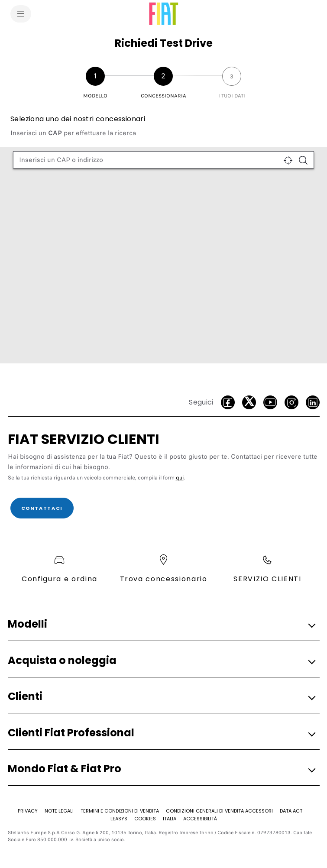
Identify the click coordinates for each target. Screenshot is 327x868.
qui (180, 478)
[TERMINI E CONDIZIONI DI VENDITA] (120, 811)
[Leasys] (119, 819)
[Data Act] (291, 811)
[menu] (21, 14)
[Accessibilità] (200, 819)
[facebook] (228, 402)
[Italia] (170, 819)
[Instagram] (291, 402)
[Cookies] (145, 819)
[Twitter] (249, 402)
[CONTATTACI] (42, 508)
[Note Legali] (59, 811)
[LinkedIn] (313, 402)
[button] (161, 624)
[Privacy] (28, 811)
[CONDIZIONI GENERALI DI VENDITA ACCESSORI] (219, 811)
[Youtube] (270, 402)
